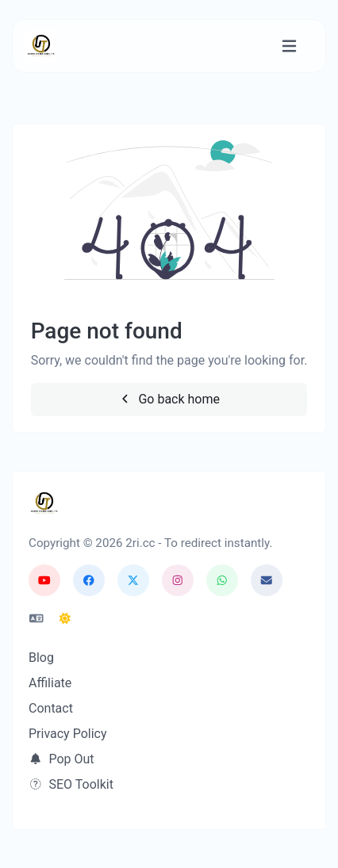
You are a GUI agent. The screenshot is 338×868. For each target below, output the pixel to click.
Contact (51, 708)
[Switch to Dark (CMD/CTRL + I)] (65, 619)
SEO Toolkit (71, 784)
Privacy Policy (68, 734)
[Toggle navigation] (289, 46)
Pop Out (61, 759)
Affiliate (50, 683)
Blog (41, 658)
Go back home (169, 399)
